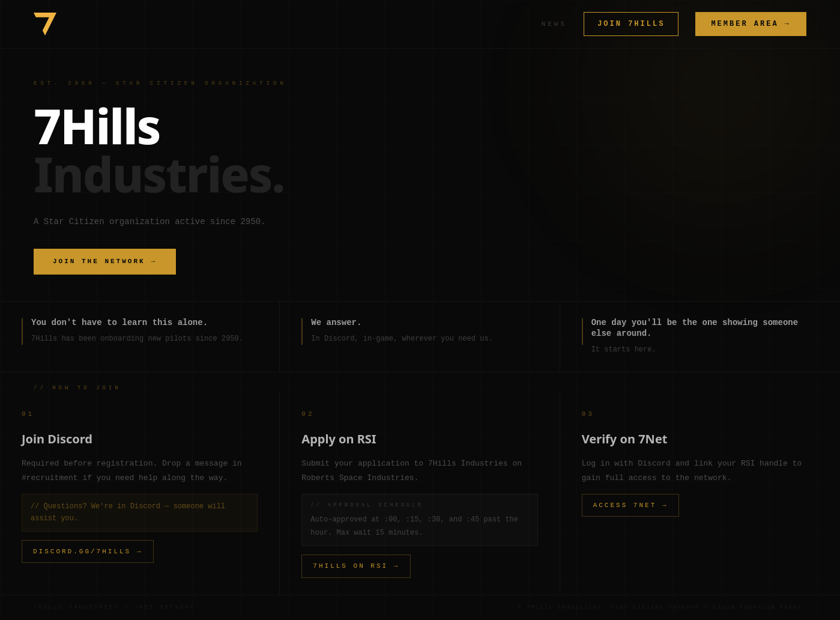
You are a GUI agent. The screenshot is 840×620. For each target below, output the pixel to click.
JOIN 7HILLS (631, 24)
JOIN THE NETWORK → (105, 261)
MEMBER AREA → (751, 24)
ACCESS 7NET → (631, 505)
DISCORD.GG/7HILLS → (88, 551)
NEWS (554, 24)
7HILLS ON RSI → (356, 566)
